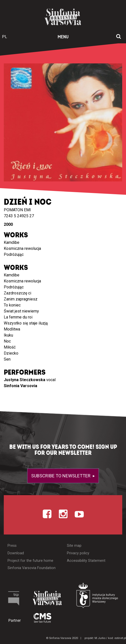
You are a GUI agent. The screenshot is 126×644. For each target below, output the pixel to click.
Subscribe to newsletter (61, 476)
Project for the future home (30, 561)
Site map (74, 546)
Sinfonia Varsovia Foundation (32, 568)
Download (16, 553)
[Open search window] (119, 37)
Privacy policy (78, 553)
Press (12, 546)
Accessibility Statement (86, 561)
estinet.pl (120, 638)
